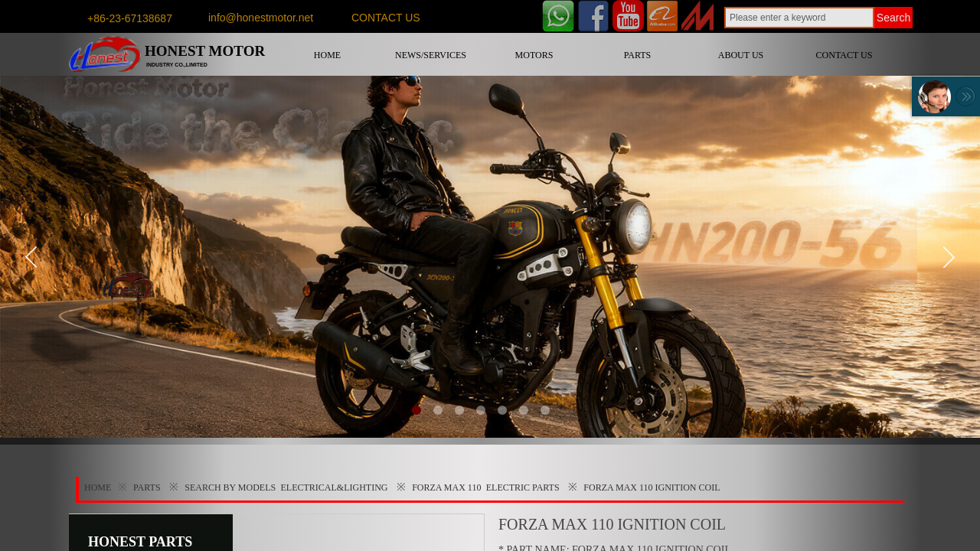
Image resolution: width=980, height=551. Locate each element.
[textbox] (799, 18)
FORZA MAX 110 (446, 487)
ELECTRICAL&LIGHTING (335, 487)
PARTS (638, 55)
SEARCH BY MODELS (230, 487)
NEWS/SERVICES (431, 55)
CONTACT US (844, 55)
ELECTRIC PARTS (523, 487)
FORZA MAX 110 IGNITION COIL (652, 487)
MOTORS (534, 55)
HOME (327, 55)
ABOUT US (741, 55)
